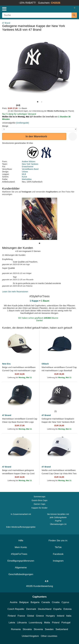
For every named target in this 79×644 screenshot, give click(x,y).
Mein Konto (21, 547)
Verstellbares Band (30, 169)
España (58, 609)
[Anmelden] (63, 9)
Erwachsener (28, 167)
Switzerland (62, 629)
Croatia (56, 602)
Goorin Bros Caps (39, 500)
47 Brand (6, 23)
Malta (47, 623)
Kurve (25, 177)
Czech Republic (16, 609)
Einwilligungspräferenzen (21, 561)
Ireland (60, 616)
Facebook (58, 554)
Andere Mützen (29, 161)
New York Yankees (30, 164)
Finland (12, 616)
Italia (69, 616)
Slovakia (27, 629)
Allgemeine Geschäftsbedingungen (21, 571)
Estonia (67, 609)
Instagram (58, 561)
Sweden (49, 629)
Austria (14, 602)
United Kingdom (30, 636)
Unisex (25, 172)
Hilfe (21, 541)
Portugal (66, 623)
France (21, 616)
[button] (38, 102)
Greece (40, 616)
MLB (24, 174)
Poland (56, 623)
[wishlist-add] (73, 136)
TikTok (58, 547)
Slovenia (38, 629)
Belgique (24, 602)
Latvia (12, 623)
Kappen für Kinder (39, 508)
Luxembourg (36, 623)
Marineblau (27, 179)
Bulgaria (35, 602)
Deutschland (45, 609)
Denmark (31, 609)
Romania (16, 629)
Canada (46, 602)
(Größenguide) (23, 123)
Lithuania (22, 623)
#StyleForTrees (21, 554)
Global (30, 616)
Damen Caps (40, 504)
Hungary (50, 616)
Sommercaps (39, 497)
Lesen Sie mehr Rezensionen (15, 292)
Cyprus (65, 602)
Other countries (49, 636)
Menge (5, 126)
